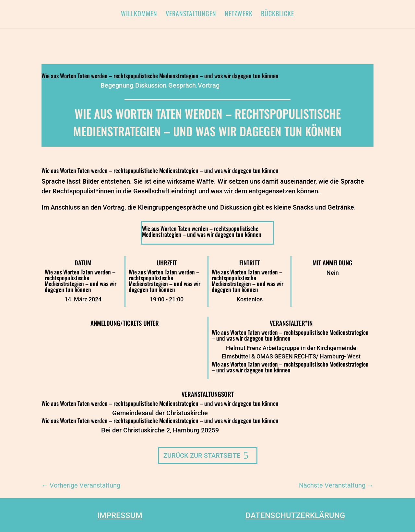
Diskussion (151, 85)
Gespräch (182, 85)
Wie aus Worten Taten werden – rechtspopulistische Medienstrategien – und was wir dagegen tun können (160, 76)
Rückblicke (278, 15)
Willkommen (139, 15)
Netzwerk (239, 15)
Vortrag (209, 85)
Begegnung (117, 85)
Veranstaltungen (191, 15)
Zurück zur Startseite (202, 455)
